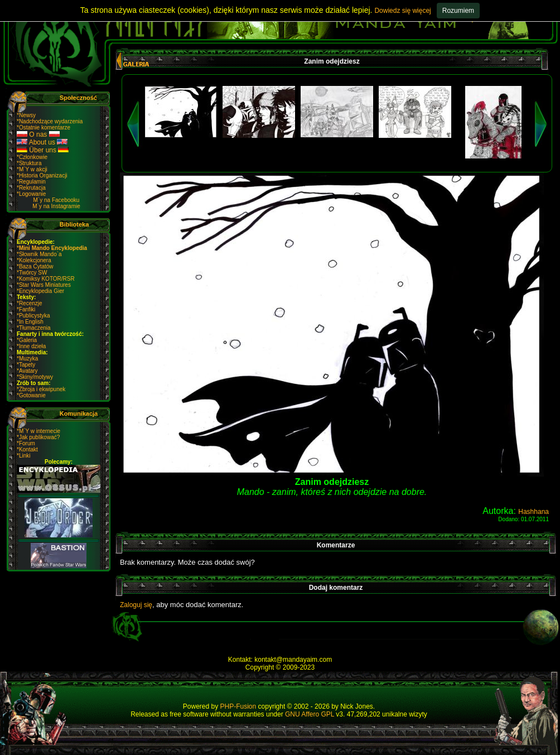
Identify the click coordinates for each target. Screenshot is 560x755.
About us (42, 142)
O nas (38, 134)
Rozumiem (458, 11)
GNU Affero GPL (310, 714)
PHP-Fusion (238, 706)
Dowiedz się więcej (402, 11)
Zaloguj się (136, 605)
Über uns (43, 150)
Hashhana (534, 512)
